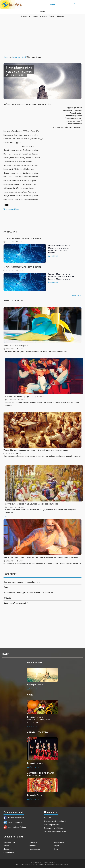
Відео (39, 795)
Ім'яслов (43, 16)
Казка (6, 587)
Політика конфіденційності (55, 821)
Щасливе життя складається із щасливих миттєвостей (28, 592)
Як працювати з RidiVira (54, 828)
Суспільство (33, 842)
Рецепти (52, 16)
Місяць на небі (35, 663)
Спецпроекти (9, 852)
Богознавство (9, 842)
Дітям (56, 849)
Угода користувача (52, 824)
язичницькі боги (13, 209)
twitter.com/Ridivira (13, 822)
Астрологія (26, 16)
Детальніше (53, 256)
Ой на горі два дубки (38, 732)
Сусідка (7, 598)
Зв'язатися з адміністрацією (55, 831)
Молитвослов (34, 849)
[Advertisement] (42, 35)
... (44, 405)
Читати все (76, 295)
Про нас (47, 818)
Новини (35, 16)
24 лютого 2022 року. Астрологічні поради (22, 267)
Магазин (61, 16)
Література (8, 849)
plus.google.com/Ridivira (15, 827)
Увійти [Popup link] (53, 5)
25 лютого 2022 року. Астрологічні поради (22, 238)
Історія (6, 846)
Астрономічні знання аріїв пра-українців (41, 774)
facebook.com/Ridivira (14, 818)
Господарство (59, 842)
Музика (40, 685)
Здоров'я (32, 846)
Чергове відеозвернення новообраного (22, 582)
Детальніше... (33, 689)
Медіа (56, 846)
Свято (30, 695)
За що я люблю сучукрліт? (16, 603)
